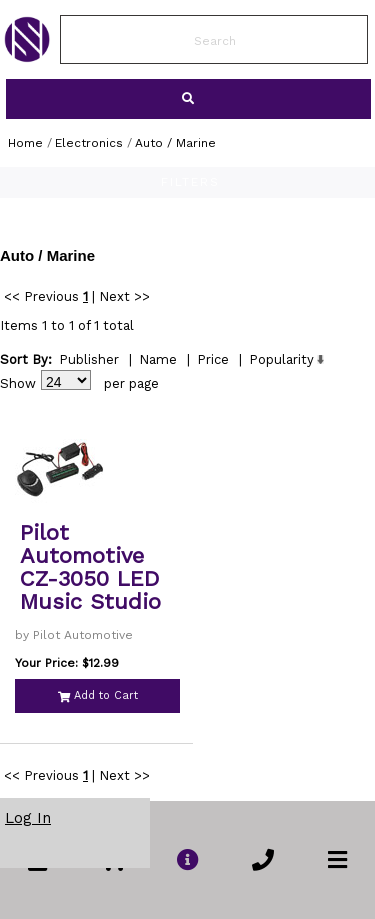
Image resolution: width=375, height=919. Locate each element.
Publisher (89, 359)
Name (158, 359)
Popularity (281, 359)
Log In (28, 818)
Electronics (89, 143)
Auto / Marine (175, 143)
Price (213, 359)
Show (18, 383)
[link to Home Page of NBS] (27, 57)
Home (25, 143)
